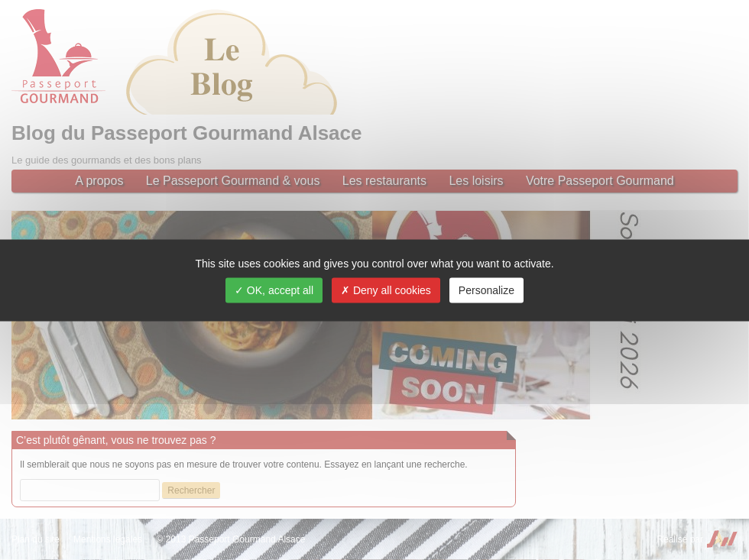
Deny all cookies (386, 290)
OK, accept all (274, 290)
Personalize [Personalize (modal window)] (486, 290)
